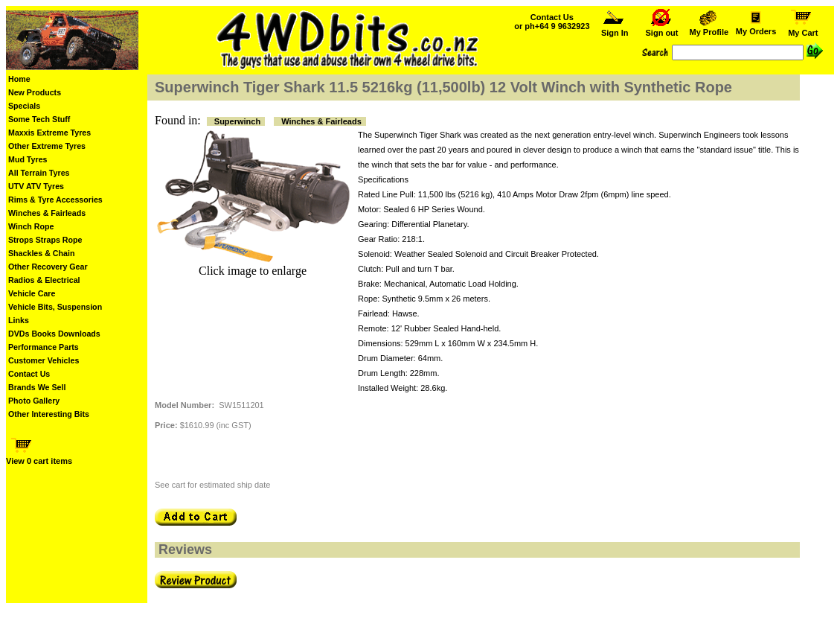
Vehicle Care (32, 293)
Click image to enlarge (253, 271)
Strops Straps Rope (45, 240)
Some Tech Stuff (39, 119)
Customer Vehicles (44, 360)
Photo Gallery (34, 401)
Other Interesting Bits (49, 414)
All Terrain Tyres (39, 173)
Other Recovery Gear (48, 267)
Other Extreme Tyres (47, 146)
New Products (35, 92)
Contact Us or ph (552, 22)
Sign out (662, 29)
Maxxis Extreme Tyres (49, 133)
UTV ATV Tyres (36, 186)
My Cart (803, 29)
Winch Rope (31, 226)
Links (19, 320)
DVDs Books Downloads (54, 334)
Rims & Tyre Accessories (55, 200)
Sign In (615, 29)
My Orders (756, 28)
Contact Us (29, 374)
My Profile (709, 28)
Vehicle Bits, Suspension (55, 307)
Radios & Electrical (44, 280)
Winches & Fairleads (47, 213)
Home (19, 79)
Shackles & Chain (41, 253)
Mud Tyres (28, 159)
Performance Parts (44, 347)
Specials (24, 106)
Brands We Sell (37, 387)
